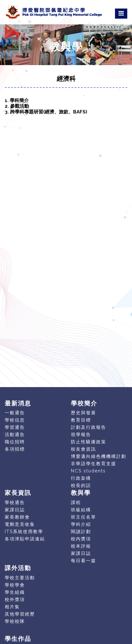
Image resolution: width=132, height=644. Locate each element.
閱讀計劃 (81, 532)
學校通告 (15, 502)
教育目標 (81, 420)
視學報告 (81, 434)
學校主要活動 (20, 578)
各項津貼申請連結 (25, 539)
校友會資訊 (83, 449)
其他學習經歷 (20, 614)
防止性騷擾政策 (89, 442)
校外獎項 (15, 599)
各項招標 (15, 449)
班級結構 (81, 510)
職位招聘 (15, 442)
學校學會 (15, 585)
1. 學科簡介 (17, 100)
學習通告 (15, 427)
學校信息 (15, 420)
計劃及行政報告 (89, 427)
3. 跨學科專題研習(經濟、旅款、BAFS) (46, 112)
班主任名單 (83, 517)
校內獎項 (81, 539)
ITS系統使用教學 (24, 532)
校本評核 (81, 546)
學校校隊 (15, 621)
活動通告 (15, 434)
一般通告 (15, 413)
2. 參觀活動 (17, 106)
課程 (76, 502)
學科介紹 (81, 524)
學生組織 (15, 592)
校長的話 (81, 485)
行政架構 (81, 478)
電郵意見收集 (20, 524)
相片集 (12, 607)
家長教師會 (17, 517)
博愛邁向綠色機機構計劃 (99, 456)
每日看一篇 (83, 561)
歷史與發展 (83, 413)
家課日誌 (15, 510)
